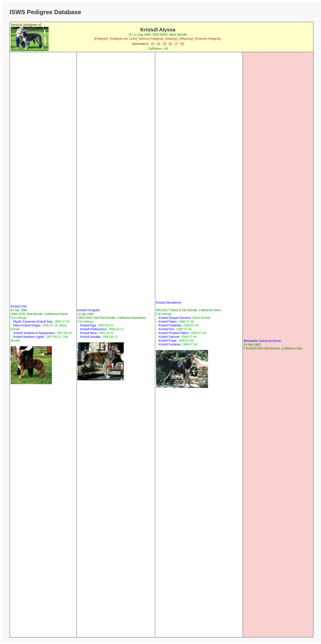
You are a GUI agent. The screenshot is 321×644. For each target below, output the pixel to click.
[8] (182, 44)
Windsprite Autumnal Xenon (262, 341)
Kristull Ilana (88, 333)
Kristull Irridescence (93, 329)
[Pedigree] (101, 39)
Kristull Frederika (170, 325)
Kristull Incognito (89, 310)
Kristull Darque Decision (175, 318)
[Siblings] (171, 39)
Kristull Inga (88, 325)
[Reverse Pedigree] (208, 39)
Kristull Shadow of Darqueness (34, 333)
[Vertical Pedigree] (151, 39)
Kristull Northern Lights (29, 337)
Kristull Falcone (169, 337)
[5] (164, 44)
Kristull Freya (168, 341)
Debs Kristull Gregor (27, 325)
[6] (170, 44)
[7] (176, 44)
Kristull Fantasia (169, 344)
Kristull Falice (168, 322)
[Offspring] (186, 39)
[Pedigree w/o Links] (123, 39)
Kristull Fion (167, 329)
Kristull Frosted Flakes (174, 333)
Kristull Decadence (169, 303)
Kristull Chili (19, 306)
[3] (153, 44)
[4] (159, 44)
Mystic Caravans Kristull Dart (33, 322)
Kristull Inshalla (90, 337)
